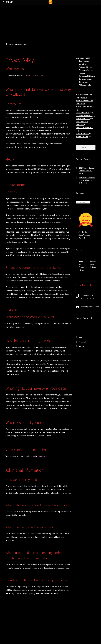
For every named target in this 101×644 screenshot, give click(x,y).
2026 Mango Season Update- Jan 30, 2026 (87, 171)
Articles (93, 267)
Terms (81, 267)
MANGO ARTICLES (83, 58)
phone (44, 456)
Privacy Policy (85, 342)
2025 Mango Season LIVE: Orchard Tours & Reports (87, 180)
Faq (80, 264)
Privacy (82, 270)
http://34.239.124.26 (35, 75)
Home (11, 44)
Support (93, 261)
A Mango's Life (85, 85)
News (92, 264)
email (34, 456)
